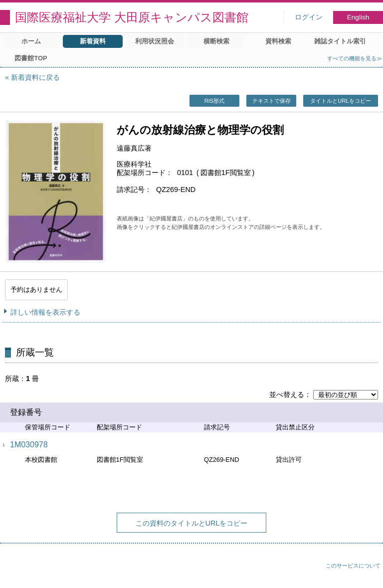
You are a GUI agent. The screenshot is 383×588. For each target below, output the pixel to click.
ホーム (31, 41)
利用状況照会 (155, 41)
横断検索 (216, 41)
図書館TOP (31, 58)
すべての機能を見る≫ (355, 58)
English (358, 17)
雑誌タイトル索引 (340, 41)
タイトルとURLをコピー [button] (340, 101)
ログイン (309, 17)
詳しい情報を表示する (45, 312)
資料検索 (278, 41)
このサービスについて (353, 566)
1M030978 (29, 445)
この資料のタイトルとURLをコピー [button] (192, 523)
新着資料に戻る (35, 77)
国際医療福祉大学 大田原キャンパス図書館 (132, 17)
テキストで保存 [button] (272, 101)
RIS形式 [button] (215, 101)
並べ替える (287, 394)
